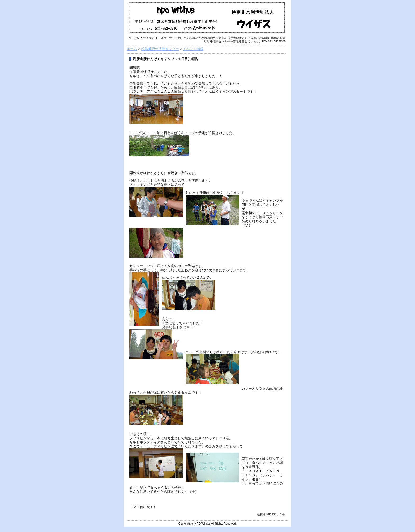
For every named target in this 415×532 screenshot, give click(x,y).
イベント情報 (193, 49)
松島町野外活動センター (160, 49)
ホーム (132, 49)
